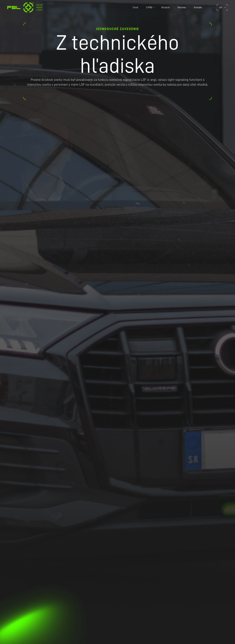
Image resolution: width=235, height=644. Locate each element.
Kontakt (198, 8)
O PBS (149, 8)
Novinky (182, 8)
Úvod (135, 8)
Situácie (165, 8)
